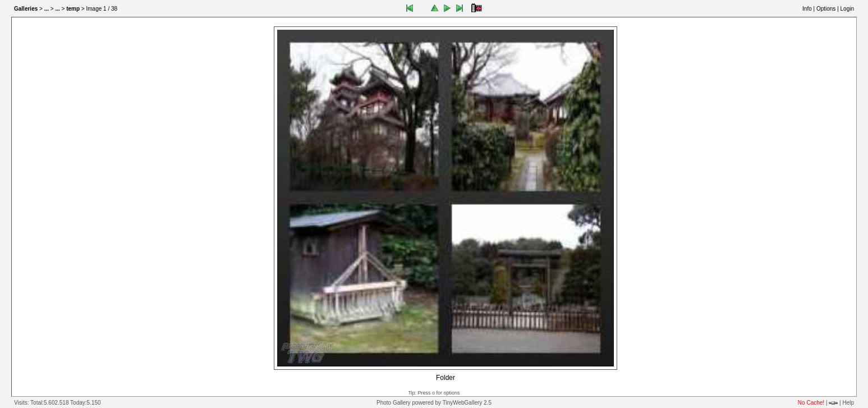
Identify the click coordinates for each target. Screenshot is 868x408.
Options (826, 9)
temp (73, 9)
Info (807, 9)
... (47, 9)
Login (847, 9)
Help (848, 403)
